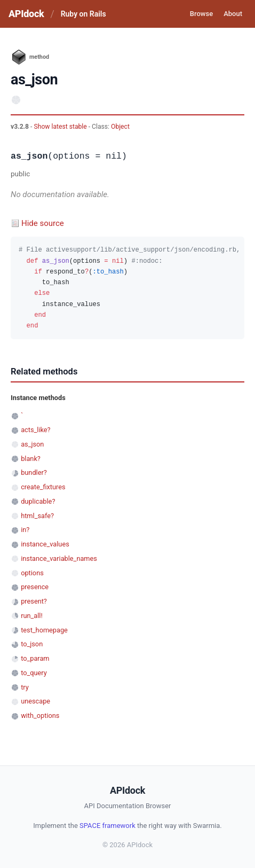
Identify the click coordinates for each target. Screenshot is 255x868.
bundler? (34, 472)
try (25, 687)
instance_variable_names (59, 558)
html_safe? (37, 516)
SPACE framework (107, 826)
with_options (40, 715)
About (233, 14)
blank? (31, 459)
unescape (35, 701)
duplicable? (38, 501)
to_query (34, 673)
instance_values (45, 544)
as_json (32, 444)
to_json (32, 644)
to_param (35, 658)
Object (120, 127)
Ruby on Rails (83, 14)
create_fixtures (43, 487)
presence (35, 587)
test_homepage (44, 630)
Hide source (43, 223)
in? (25, 530)
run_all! (32, 616)
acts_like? (35, 430)
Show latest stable (61, 127)
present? (34, 601)
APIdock (26, 14)
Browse (201, 14)
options (32, 573)
